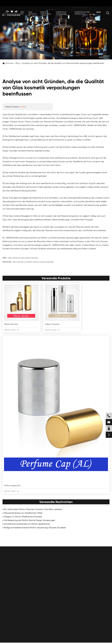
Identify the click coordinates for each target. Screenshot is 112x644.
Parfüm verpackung (46, 13)
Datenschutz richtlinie (101, 634)
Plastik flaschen (11, 324)
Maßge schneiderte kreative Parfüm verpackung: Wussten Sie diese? (35, 528)
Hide (23, 107)
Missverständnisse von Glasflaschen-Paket (23, 513)
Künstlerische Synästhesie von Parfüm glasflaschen (27, 524)
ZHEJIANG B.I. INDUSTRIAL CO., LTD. (31, 634)
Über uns (22, 13)
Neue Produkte (32, 13)
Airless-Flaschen (52, 324)
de (105, 3)
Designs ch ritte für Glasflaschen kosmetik (23, 517)
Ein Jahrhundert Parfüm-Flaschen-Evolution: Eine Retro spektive (33, 509)
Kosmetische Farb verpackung (82, 13)
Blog (99, 12)
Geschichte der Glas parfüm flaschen (23, 258)
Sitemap (83, 634)
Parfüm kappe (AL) (12, 485)
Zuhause (9, 63)
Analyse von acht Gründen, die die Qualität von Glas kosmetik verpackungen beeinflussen (63, 63)
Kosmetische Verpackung (61, 13)
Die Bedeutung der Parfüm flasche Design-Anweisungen (30, 520)
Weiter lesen (11, 330)
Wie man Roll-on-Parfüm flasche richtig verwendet (33, 262)
